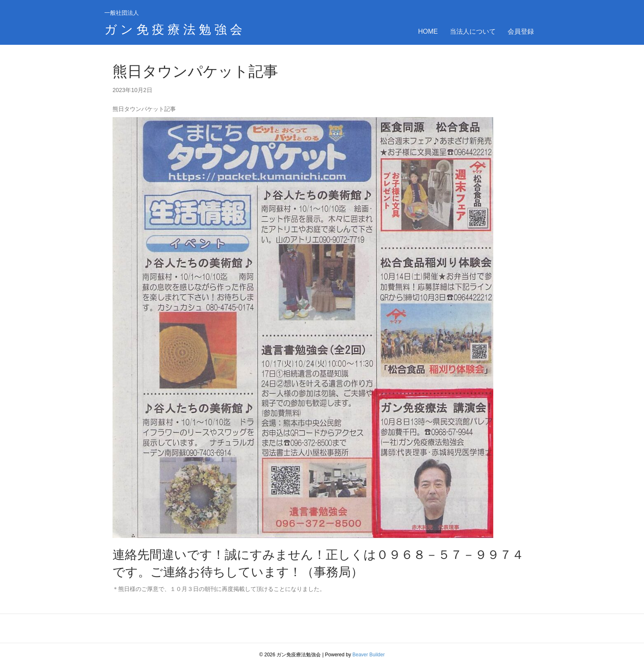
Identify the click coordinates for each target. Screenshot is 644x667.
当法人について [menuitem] (473, 31)
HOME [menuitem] (428, 31)
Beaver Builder (369, 655)
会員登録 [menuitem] (521, 31)
